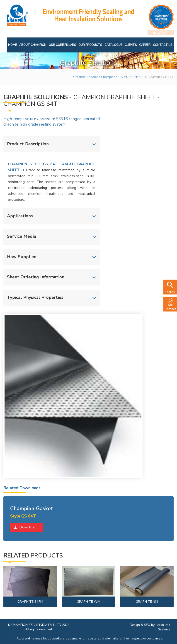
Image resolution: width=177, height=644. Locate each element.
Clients (131, 45)
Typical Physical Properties (35, 297)
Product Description (28, 144)
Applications (20, 216)
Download (25, 527)
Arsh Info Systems (164, 627)
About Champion (33, 45)
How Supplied (22, 256)
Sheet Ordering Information (36, 277)
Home (12, 45)
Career (145, 45)
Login (160, 32)
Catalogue (113, 45)
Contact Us (163, 45)
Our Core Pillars (62, 45)
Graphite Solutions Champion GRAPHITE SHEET (108, 77)
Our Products (90, 45)
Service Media (22, 236)
